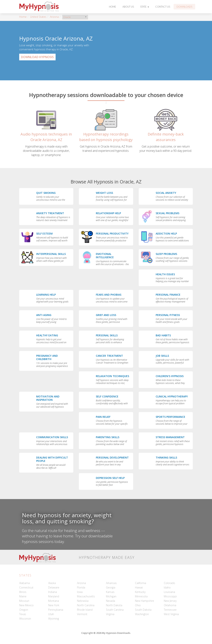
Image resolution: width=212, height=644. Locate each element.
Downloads (184, 7)
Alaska (52, 583)
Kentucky (140, 592)
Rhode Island (85, 610)
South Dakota (143, 610)
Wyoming (54, 619)
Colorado (169, 583)
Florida (81, 587)
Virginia (110, 614)
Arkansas (111, 583)
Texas (23, 614)
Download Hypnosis (37, 57)
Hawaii (139, 587)
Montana (54, 601)
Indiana (53, 592)
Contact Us (163, 7)
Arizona (54, 17)
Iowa (80, 592)
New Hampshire (145, 601)
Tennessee (170, 610)
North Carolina (86, 605)
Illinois (23, 592)
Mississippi (170, 596)
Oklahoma (170, 605)
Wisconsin (25, 619)
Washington (142, 614)
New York (54, 605)
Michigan (111, 596)
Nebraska (83, 601)
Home (113, 7)
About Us (128, 7)
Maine (23, 596)
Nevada (111, 601)
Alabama (24, 583)
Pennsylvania (56, 610)
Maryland (54, 596)
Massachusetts (86, 596)
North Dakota (114, 605)
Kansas (110, 592)
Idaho (167, 587)
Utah (51, 614)
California (141, 583)
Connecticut (26, 587)
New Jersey (170, 601)
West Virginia (171, 614)
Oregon (24, 610)
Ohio (138, 605)
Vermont (82, 614)
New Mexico (26, 605)
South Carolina (115, 610)
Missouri (24, 601)
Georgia (111, 587)
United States (38, 17)
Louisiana (169, 592)
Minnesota (141, 596)
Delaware (54, 587)
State (145, 7)
